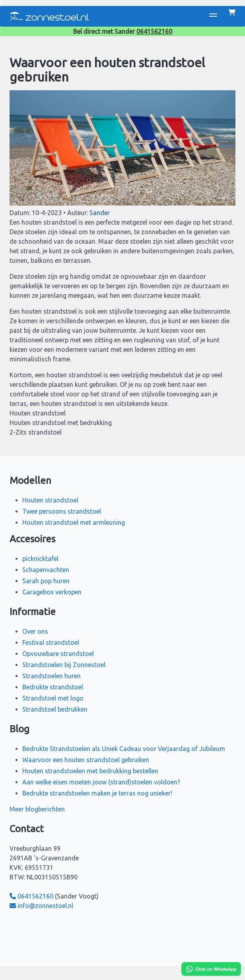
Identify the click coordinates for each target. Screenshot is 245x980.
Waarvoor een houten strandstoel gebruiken (86, 760)
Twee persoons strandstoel (62, 511)
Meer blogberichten (37, 809)
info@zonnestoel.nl (41, 906)
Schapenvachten (46, 570)
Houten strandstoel (50, 500)
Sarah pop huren (46, 581)
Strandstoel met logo (53, 698)
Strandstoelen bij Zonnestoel (64, 665)
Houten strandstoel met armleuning (74, 522)
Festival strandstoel (51, 642)
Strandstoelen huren (52, 676)
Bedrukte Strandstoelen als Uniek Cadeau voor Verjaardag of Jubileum (124, 749)
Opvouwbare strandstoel (58, 654)
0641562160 (154, 31)
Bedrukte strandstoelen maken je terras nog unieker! (97, 793)
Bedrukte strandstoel (53, 687)
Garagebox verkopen (52, 592)
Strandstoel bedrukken (55, 709)
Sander (100, 213)
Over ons (35, 631)
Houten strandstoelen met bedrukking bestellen (90, 771)
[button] (213, 16)
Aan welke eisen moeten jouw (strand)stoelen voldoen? (101, 782)
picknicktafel (40, 559)
